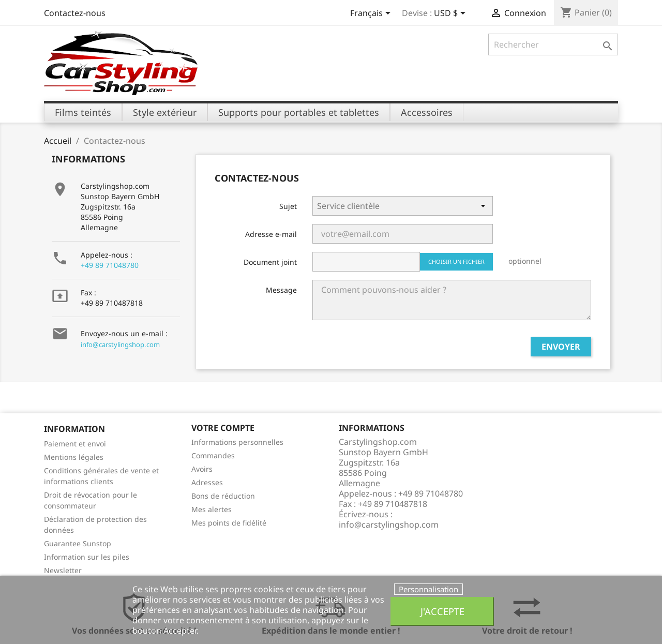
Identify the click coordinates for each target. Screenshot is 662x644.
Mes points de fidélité (229, 523)
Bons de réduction (223, 496)
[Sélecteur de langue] (372, 14)
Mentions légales (74, 457)
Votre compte (223, 428)
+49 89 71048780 (110, 265)
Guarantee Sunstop (78, 543)
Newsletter (63, 570)
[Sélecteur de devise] (452, 14)
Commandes (213, 455)
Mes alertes (212, 509)
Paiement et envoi (75, 444)
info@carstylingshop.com (120, 345)
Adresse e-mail (271, 234)
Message (281, 290)
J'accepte (442, 611)
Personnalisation (428, 589)
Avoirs (202, 469)
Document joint (270, 262)
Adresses (207, 482)
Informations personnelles (237, 442)
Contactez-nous (75, 13)
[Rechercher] (553, 44)
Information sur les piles (87, 557)
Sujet (288, 206)
